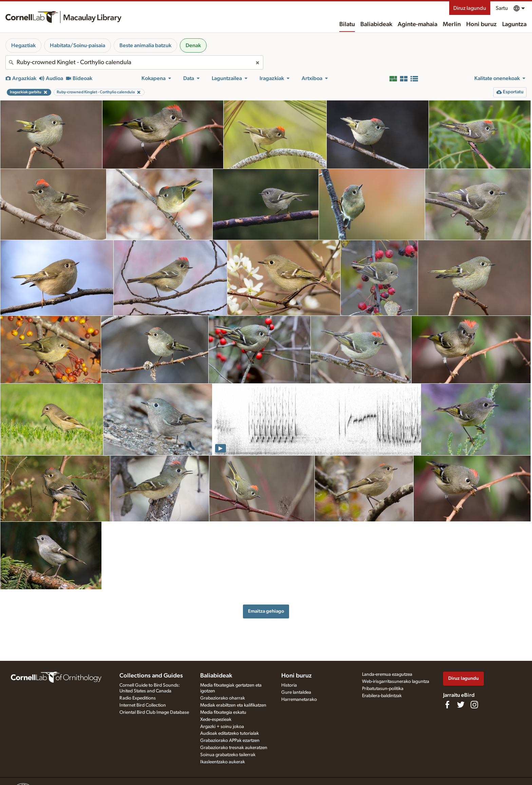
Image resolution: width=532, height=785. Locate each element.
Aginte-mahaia (417, 24)
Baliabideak (376, 24)
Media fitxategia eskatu (223, 712)
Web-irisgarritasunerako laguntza (396, 682)
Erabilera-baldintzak (382, 696)
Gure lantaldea (296, 692)
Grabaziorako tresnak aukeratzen (234, 748)
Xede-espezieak (216, 720)
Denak (193, 45)
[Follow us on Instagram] (474, 705)
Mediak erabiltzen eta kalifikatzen (233, 705)
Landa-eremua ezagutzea (387, 674)
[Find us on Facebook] (447, 705)
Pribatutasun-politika (383, 689)
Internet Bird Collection (143, 705)
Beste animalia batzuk (145, 45)
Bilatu (347, 24)
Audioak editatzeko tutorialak (230, 733)
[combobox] (134, 62)
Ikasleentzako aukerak (223, 762)
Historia (289, 685)
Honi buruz (481, 24)
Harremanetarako (299, 700)
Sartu (502, 8)
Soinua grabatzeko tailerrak (228, 755)
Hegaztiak (23, 45)
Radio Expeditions (138, 698)
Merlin (452, 24)
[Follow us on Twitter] (461, 705)
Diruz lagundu (470, 8)
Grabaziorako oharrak (223, 698)
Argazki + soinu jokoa (222, 727)
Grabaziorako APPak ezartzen (230, 741)
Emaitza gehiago (266, 611)
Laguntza (514, 24)
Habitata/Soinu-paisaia (78, 45)
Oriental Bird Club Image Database (154, 712)
